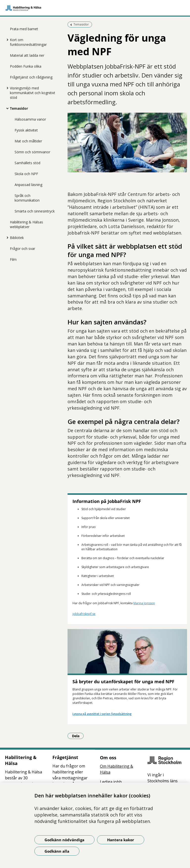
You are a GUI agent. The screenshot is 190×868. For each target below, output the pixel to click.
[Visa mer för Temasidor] (6, 108)
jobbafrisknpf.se (84, 614)
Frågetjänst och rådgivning (31, 77)
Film (13, 259)
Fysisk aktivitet (26, 130)
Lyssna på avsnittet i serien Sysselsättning (102, 714)
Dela (78, 736)
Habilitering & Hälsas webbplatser (26, 224)
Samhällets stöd (27, 163)
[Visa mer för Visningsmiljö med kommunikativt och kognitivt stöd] (6, 88)
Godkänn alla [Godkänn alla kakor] (57, 851)
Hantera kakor (121, 840)
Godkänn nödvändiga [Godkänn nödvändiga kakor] (64, 840)
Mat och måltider (28, 141)
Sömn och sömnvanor (32, 152)
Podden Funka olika (26, 66)
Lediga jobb (111, 782)
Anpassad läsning (28, 185)
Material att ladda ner (27, 55)
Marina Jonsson (144, 603)
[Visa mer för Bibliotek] (6, 237)
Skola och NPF (26, 174)
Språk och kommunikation (27, 198)
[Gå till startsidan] (95, 8)
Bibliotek (17, 238)
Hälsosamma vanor (30, 119)
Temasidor (19, 108)
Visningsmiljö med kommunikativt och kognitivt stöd (33, 93)
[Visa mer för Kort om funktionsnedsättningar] (6, 40)
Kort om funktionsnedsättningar (28, 42)
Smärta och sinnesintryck (35, 211)
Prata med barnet (24, 29)
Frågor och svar (23, 249)
